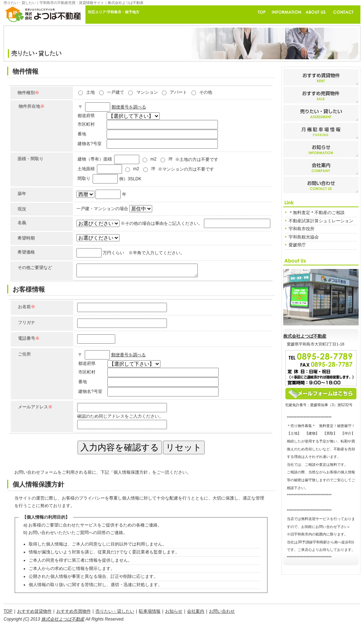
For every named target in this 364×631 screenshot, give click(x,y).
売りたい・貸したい (115, 611)
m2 (153, 159)
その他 (206, 92)
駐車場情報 (150, 611)
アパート (178, 92)
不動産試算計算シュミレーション (321, 221)
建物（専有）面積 (95, 159)
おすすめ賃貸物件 (34, 611)
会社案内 (196, 611)
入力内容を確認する (120, 447)
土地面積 (86, 169)
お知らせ (174, 611)
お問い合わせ (222, 611)
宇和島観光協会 (304, 237)
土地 (90, 92)
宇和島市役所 (302, 229)
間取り (84, 178)
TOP (8, 611)
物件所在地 (32, 106)
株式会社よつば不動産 (305, 336)
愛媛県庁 (297, 245)
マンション (147, 92)
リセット (184, 447)
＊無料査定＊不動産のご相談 (317, 213)
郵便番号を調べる (129, 107)
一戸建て (116, 92)
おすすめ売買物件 (74, 611)
